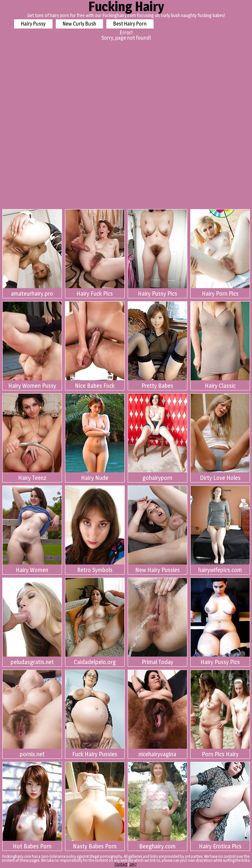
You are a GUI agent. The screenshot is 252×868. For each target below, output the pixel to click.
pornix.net (32, 714)
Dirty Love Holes (220, 437)
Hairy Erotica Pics (220, 806)
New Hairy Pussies (157, 530)
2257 (133, 864)
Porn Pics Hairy (220, 714)
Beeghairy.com (157, 806)
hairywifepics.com (220, 530)
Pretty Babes (157, 345)
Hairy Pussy (33, 24)
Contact (121, 864)
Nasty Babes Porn (95, 806)
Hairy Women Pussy (32, 345)
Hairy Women (32, 530)
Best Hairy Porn (130, 24)
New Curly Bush (79, 24)
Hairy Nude (95, 437)
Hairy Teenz (32, 437)
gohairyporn (157, 437)
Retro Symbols (95, 530)
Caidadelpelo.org (95, 622)
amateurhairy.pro (32, 253)
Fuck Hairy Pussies (95, 714)
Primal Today (157, 622)
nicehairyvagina (157, 714)
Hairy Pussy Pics (157, 253)
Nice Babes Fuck (95, 345)
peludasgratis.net (32, 622)
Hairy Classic (220, 345)
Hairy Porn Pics (220, 253)
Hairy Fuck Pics (95, 253)
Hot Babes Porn (32, 806)
